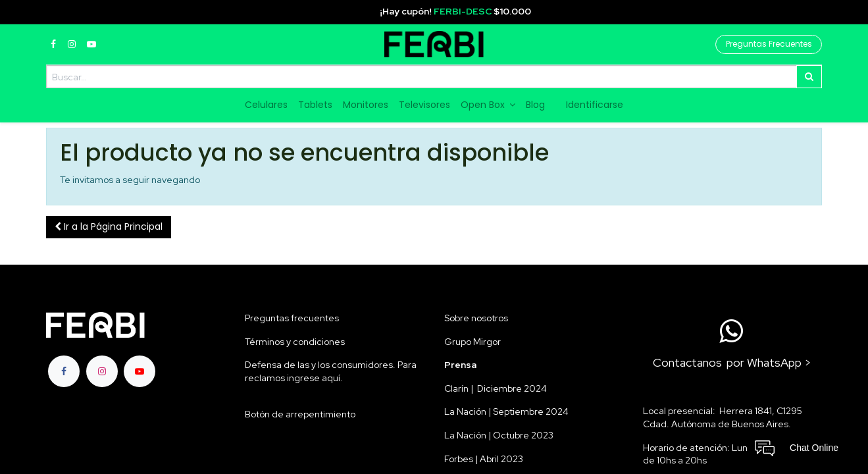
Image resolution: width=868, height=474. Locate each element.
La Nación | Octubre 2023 (499, 435)
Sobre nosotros (476, 318)
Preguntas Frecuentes (769, 44)
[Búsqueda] (809, 77)
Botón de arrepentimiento (300, 414)
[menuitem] (266, 105)
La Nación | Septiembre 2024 (506, 411)
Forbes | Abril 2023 (484, 459)
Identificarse (595, 105)
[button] (109, 227)
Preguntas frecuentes (292, 318)
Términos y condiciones (295, 342)
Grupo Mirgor (472, 342)
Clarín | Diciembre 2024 (496, 388)
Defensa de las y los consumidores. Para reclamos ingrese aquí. (331, 371)
